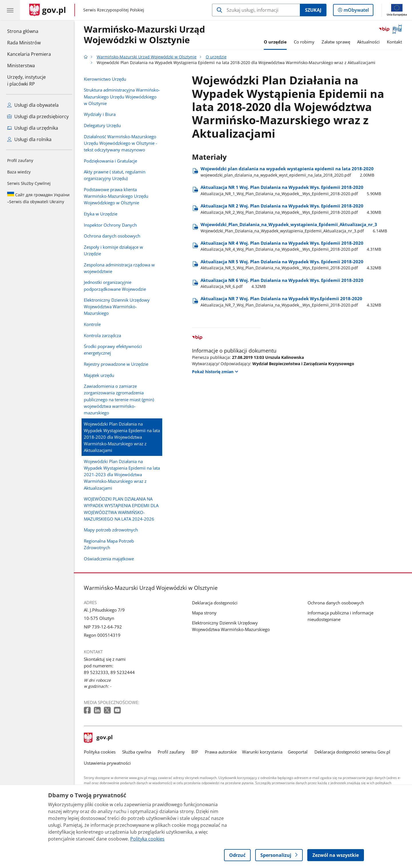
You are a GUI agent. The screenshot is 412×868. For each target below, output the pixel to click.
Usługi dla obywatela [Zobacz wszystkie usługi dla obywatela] (33, 105)
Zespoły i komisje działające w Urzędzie (115, 250)
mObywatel (356, 11)
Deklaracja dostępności (216, 603)
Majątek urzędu (100, 375)
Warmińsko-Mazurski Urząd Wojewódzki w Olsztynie (146, 35)
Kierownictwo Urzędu (106, 79)
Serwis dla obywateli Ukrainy (38, 198)
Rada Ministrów (24, 43)
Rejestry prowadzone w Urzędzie (117, 364)
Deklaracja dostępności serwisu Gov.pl (354, 752)
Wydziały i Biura (101, 114)
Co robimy (306, 42)
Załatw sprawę (337, 42)
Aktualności (370, 42)
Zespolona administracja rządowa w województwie (121, 268)
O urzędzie (277, 42)
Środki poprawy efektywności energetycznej (114, 350)
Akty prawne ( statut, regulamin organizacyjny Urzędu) (116, 175)
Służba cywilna (138, 752)
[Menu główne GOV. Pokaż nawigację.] (10, 10)
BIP (196, 752)
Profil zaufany (20, 160)
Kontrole (94, 324)
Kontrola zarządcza (104, 335)
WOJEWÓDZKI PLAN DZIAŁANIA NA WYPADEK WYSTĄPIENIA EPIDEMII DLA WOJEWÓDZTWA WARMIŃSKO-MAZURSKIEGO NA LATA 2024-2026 (123, 509)
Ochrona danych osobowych (113, 236)
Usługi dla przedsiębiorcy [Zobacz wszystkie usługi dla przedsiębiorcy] (38, 116)
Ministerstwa (21, 66)
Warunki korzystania (264, 752)
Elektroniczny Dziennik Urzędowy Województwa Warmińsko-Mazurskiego (118, 307)
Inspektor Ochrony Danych (112, 225)
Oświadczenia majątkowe (110, 559)
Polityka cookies (101, 752)
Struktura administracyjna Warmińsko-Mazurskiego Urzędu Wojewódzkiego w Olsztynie (123, 96)
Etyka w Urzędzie (102, 214)
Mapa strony (206, 613)
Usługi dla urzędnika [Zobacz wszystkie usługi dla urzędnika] (33, 128)
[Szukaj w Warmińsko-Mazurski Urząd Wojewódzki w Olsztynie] (256, 10)
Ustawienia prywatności (109, 763)
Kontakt (396, 42)
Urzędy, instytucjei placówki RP (26, 80)
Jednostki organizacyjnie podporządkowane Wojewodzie (116, 285)
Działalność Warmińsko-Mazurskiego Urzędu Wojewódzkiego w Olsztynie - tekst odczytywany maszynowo (122, 143)
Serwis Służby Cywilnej (29, 183)
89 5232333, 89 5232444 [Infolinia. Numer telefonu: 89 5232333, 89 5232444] (111, 672)
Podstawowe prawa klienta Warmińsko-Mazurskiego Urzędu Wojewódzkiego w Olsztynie (117, 196)
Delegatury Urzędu (104, 125)
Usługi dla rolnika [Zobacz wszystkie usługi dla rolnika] (29, 139)
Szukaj (313, 10)
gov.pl (100, 738)
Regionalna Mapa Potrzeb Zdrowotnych (110, 544)
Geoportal (299, 752)
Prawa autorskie (222, 752)
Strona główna (29, 31)
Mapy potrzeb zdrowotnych (112, 530)
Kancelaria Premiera (29, 54)
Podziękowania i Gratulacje (112, 161)
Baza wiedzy (19, 172)
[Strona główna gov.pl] (48, 10)
